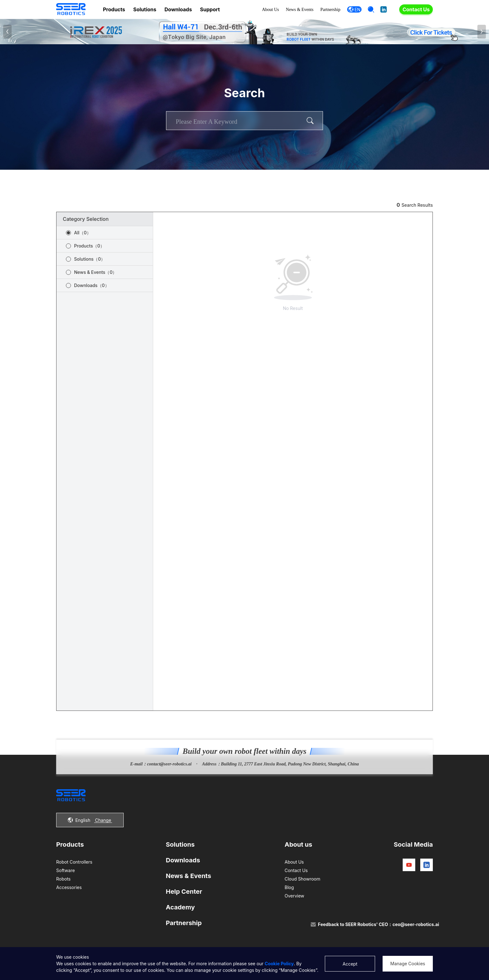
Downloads (178, 9)
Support (210, 9)
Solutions (145, 9)
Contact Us (416, 9)
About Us (271, 10)
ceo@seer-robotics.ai (416, 924)
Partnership (330, 10)
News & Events (300, 10)
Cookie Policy (279, 964)
